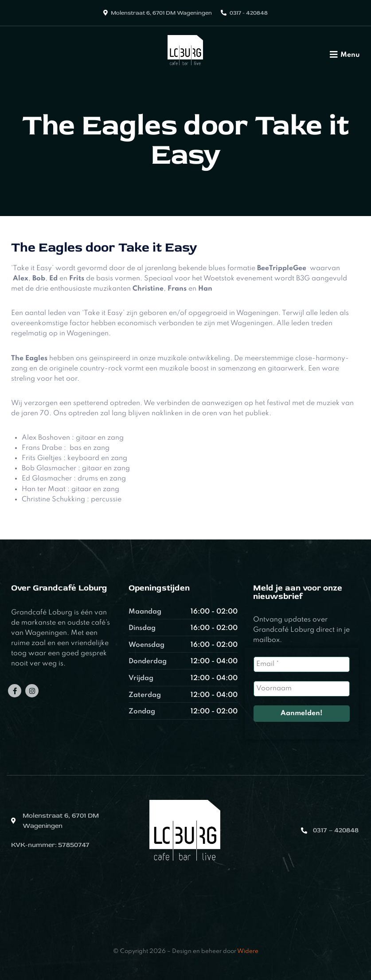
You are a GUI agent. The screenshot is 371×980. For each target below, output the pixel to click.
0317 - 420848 (249, 13)
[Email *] (302, 664)
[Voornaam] (302, 689)
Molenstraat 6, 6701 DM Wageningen (161, 13)
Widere (248, 951)
